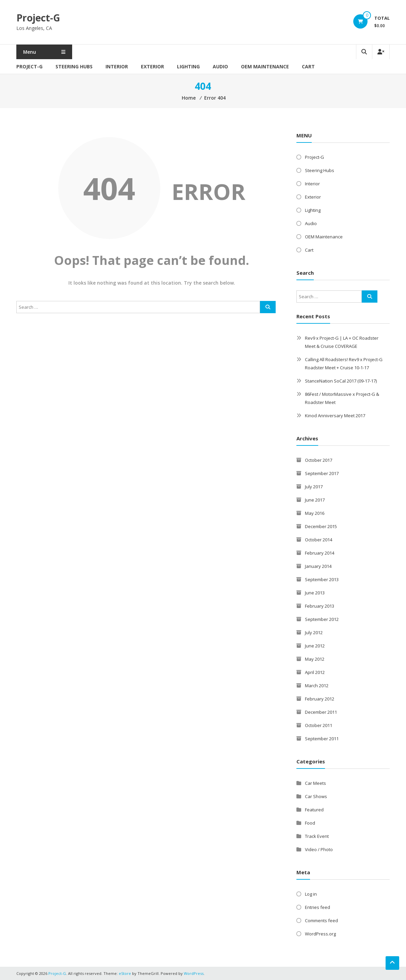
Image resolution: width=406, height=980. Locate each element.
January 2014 (318, 566)
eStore (125, 973)
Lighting (188, 66)
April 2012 (315, 672)
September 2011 (322, 739)
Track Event (317, 836)
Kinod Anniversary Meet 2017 (335, 416)
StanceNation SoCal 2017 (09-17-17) (341, 381)
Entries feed (318, 907)
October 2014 (319, 540)
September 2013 (322, 579)
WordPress (194, 973)
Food (310, 823)
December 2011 (321, 712)
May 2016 (315, 513)
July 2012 (314, 632)
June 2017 (315, 500)
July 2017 (314, 487)
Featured (314, 810)
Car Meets (315, 783)
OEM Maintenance (265, 66)
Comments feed (321, 920)
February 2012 (320, 699)
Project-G (38, 18)
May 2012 (315, 659)
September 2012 (322, 619)
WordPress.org (320, 934)
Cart (308, 66)
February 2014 (320, 553)
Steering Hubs (74, 66)
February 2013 (320, 606)
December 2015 (321, 526)
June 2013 (315, 593)
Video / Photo (319, 849)
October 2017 (319, 460)
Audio (220, 66)
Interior (117, 66)
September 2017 (322, 473)
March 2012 (317, 686)
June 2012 (315, 646)
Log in (311, 894)
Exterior (152, 66)
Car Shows (316, 796)
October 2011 (319, 725)
